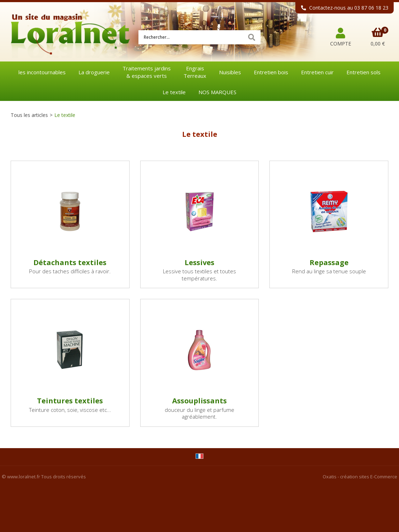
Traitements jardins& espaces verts (147, 72)
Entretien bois (271, 72)
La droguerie (94, 72)
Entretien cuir (317, 72)
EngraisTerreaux (195, 72)
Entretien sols (364, 72)
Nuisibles (230, 72)
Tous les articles (29, 115)
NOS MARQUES (217, 92)
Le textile (174, 92)
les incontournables (42, 72)
